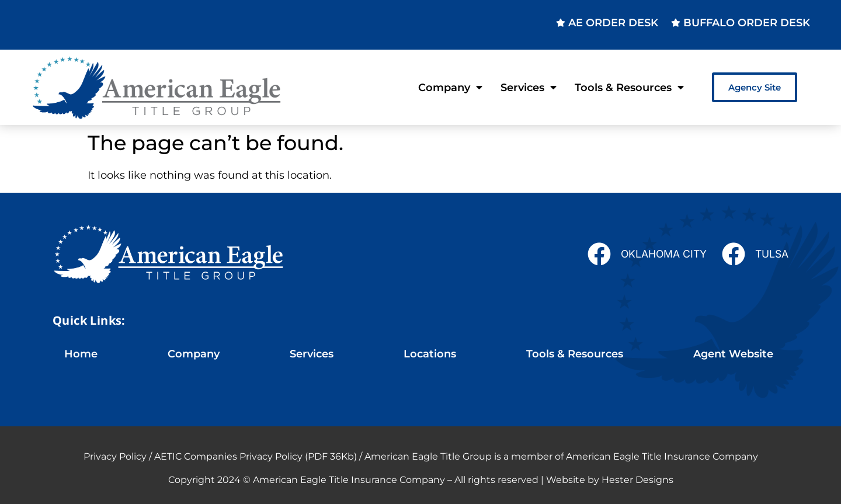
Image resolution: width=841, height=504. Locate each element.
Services (529, 88)
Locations (430, 354)
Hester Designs (637, 480)
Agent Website (733, 354)
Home (81, 354)
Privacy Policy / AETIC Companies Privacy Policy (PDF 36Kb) (220, 456)
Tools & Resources (629, 88)
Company (450, 88)
